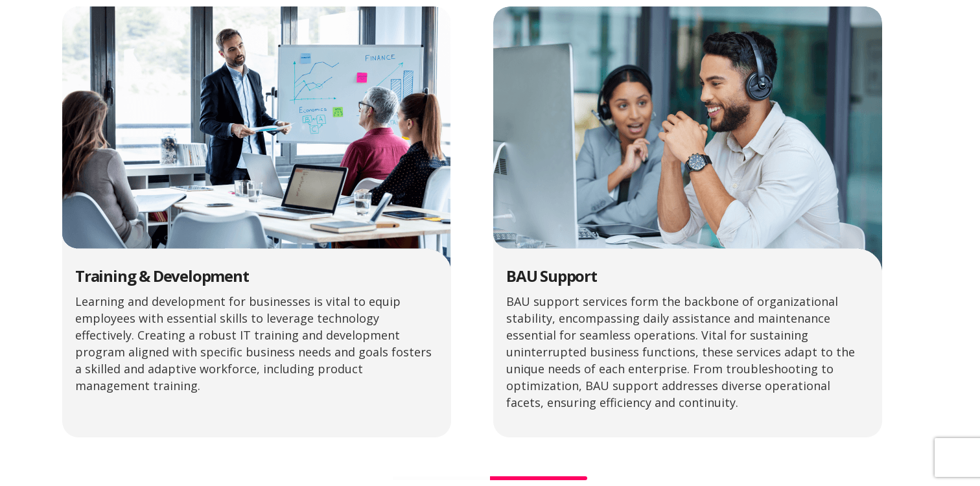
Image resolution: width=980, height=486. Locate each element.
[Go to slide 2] (539, 478)
